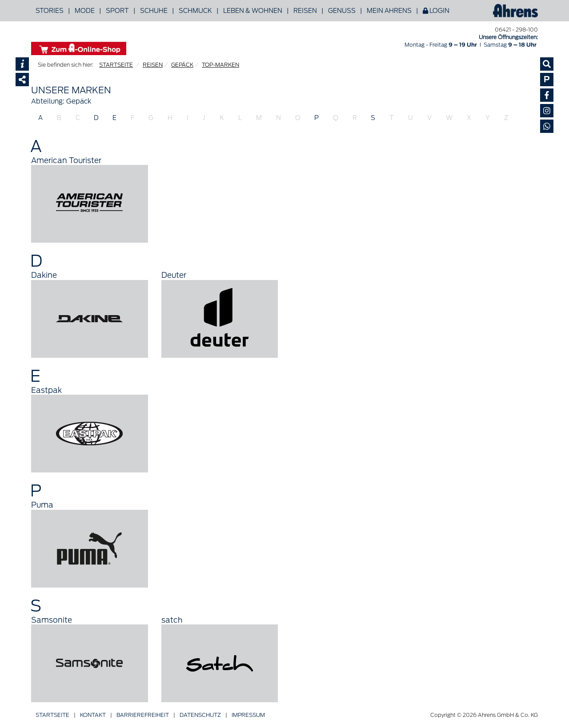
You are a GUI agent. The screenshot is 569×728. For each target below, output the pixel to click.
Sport (117, 11)
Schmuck (195, 11)
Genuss (342, 11)
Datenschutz (200, 715)
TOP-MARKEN (220, 65)
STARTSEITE (116, 65)
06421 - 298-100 (516, 30)
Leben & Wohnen (253, 11)
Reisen (305, 11)
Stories (50, 11)
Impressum (248, 715)
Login (436, 11)
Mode (85, 11)
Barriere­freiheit (143, 715)
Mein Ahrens (389, 11)
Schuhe (154, 11)
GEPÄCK (182, 65)
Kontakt (93, 715)
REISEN (153, 65)
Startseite (52, 715)
